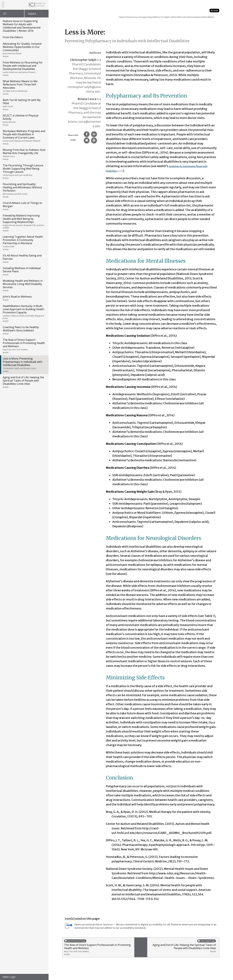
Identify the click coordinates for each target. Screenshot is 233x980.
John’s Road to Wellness (24, 298)
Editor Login (9, 977)
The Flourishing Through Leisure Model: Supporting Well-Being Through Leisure (24, 172)
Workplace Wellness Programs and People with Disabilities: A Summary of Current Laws (24, 137)
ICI (5, 14)
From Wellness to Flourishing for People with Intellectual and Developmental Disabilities (24, 69)
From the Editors (13, 37)
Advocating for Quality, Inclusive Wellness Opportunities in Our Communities (24, 50)
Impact (32, 14)
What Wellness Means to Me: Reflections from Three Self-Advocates (24, 87)
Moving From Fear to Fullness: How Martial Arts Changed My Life (24, 154)
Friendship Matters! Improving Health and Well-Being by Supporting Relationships (24, 223)
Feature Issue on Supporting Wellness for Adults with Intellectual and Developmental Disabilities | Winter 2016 (22, 26)
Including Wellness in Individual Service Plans (24, 271)
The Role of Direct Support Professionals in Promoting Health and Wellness (24, 346)
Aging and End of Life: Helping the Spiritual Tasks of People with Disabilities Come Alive (24, 382)
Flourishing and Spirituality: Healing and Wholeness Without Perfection (24, 190)
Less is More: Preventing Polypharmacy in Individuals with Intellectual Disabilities (24, 365)
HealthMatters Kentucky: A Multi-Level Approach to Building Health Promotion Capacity (24, 313)
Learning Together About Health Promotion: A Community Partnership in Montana (24, 243)
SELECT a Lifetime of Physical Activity (24, 120)
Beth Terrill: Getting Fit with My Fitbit (24, 105)
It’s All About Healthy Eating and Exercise (24, 259)
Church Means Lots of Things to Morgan (24, 206)
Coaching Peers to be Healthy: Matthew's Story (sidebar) (24, 330)
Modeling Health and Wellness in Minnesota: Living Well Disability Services (24, 285)
